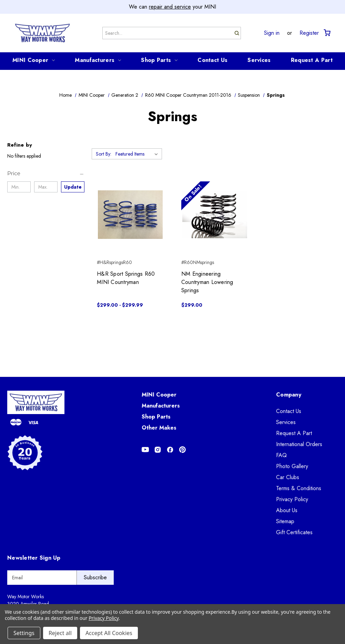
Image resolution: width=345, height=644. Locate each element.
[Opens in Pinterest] (182, 450)
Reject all (60, 633)
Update (73, 187)
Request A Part (312, 60)
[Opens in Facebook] (170, 450)
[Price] (46, 173)
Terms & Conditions (299, 488)
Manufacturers (98, 60)
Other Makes (159, 428)
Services (259, 60)
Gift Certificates (294, 532)
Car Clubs (288, 477)
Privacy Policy (292, 499)
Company (289, 395)
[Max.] (46, 187)
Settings (24, 633)
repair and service (170, 7)
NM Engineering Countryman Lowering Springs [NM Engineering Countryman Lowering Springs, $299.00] (207, 282)
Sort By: (104, 154)
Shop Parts (159, 60)
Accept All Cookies (109, 633)
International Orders (299, 444)
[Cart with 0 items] (327, 33)
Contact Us (212, 60)
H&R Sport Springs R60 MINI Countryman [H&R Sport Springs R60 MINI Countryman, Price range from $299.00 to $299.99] (126, 278)
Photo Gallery (292, 466)
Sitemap (285, 521)
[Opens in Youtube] (145, 450)
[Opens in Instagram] (158, 450)
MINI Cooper (34, 60)
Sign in (272, 33)
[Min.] (19, 187)
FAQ (281, 455)
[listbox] (138, 154)
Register (309, 33)
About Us (287, 510)
